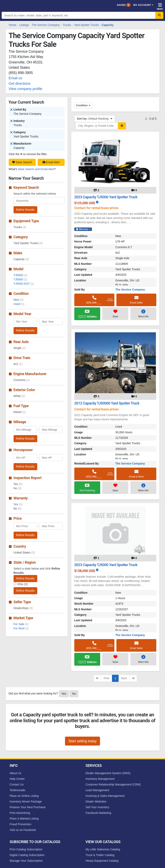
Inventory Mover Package (26, 801)
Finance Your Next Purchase (28, 807)
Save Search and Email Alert (36, 169)
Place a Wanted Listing (24, 819)
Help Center (17, 779)
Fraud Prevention (21, 824)
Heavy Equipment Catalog (102, 861)
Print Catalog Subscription (26, 849)
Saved (124, 5)
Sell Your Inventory (97, 807)
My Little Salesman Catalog (103, 849)
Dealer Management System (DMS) (108, 773)
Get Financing (87, 487)
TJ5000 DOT (24, 284)
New (19, 300)
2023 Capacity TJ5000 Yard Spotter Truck (106, 197)
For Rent (21, 628)
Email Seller (136, 300)
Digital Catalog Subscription (27, 855)
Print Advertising (20, 813)
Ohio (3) (23, 584)
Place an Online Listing (24, 796)
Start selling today (82, 741)
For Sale (21, 624)
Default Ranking (95, 119)
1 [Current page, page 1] (115, 678)
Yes (18, 504)
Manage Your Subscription (26, 861)
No (18, 488)
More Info (143, 313)
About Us (16, 773)
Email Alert (51, 162)
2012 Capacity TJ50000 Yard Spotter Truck (107, 403)
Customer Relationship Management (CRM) (113, 784)
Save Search (22, 162)
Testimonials (18, 790)
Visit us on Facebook (23, 830)
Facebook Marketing (98, 813)
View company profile (26, 89)
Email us (15, 78)
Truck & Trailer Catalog (100, 855)
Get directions (20, 84)
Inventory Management (100, 779)
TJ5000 (20, 275)
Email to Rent (136, 474)
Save (115, 313)
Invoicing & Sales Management (105, 796)
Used (19, 304)
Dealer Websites (96, 801)
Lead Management (97, 790)
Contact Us (17, 784)
